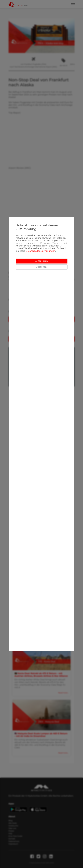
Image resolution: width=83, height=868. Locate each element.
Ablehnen (41, 267)
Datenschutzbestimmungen (41, 251)
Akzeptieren (42, 261)
